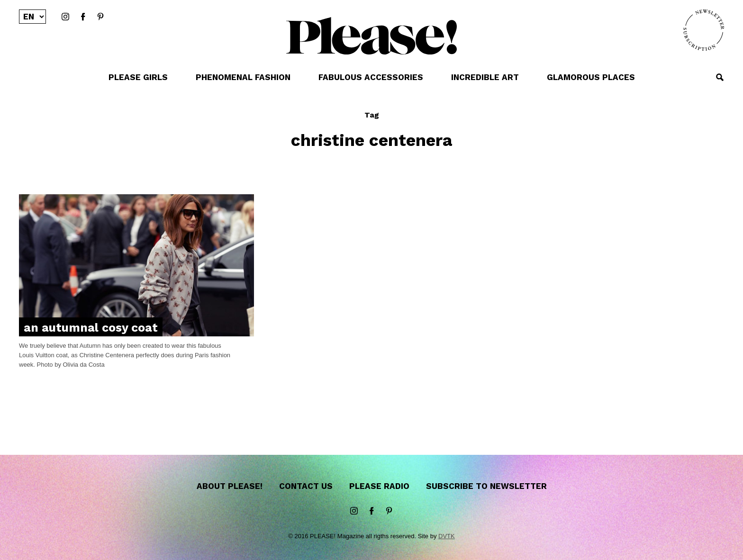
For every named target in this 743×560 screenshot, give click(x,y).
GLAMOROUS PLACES (591, 77)
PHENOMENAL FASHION (243, 77)
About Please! (230, 486)
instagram (65, 17)
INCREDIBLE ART (485, 77)
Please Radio (379, 486)
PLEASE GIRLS (138, 77)
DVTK (447, 536)
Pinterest (100, 17)
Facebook (83, 17)
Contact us (306, 486)
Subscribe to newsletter (486, 486)
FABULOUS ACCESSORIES (371, 77)
